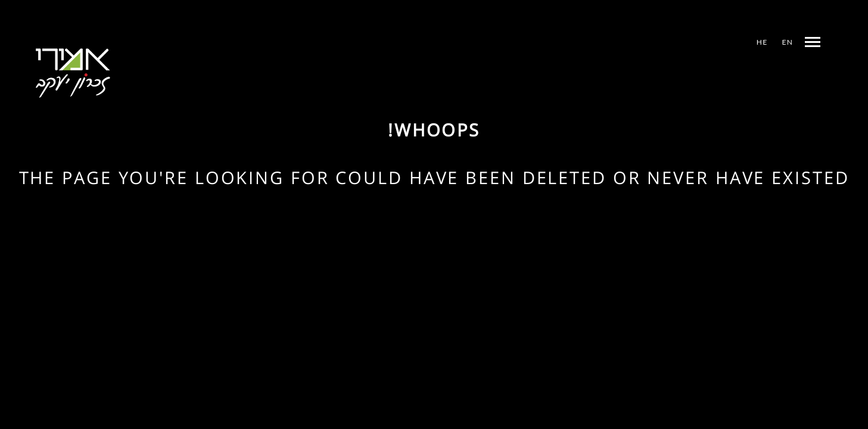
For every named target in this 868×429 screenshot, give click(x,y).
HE (762, 42)
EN (788, 42)
